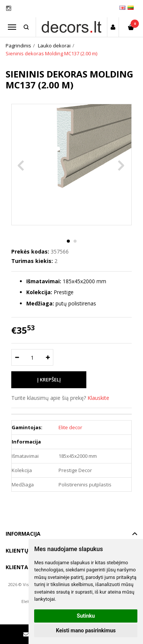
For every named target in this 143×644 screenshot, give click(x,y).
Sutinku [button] (86, 616)
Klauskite (98, 398)
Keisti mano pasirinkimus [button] (86, 630)
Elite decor (70, 427)
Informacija (23, 534)
